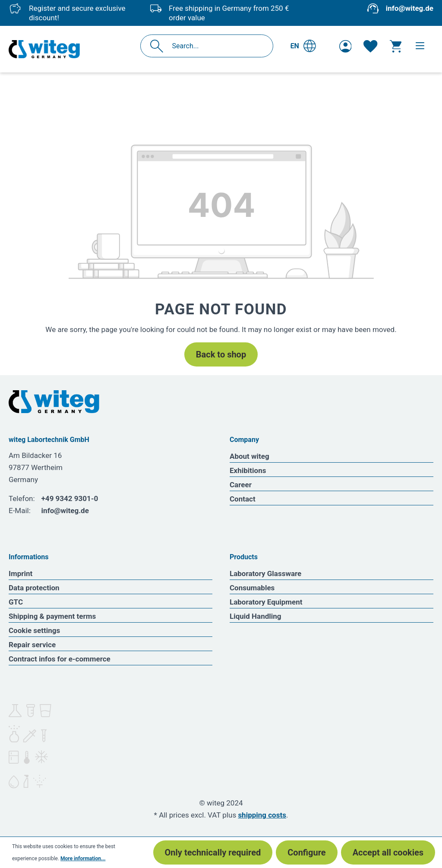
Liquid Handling (256, 616)
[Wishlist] (370, 46)
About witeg (249, 456)
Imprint (21, 573)
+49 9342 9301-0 (70, 498)
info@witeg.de (410, 8)
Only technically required (213, 852)
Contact (243, 499)
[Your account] (346, 46)
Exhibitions (248, 470)
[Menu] (420, 46)
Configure (306, 852)
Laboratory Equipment (266, 602)
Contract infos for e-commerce (60, 659)
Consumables (252, 588)
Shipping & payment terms (52, 616)
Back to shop (221, 354)
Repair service (32, 645)
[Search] (159, 46)
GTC (16, 602)
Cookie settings (34, 630)
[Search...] (216, 46)
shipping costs (262, 815)
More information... (83, 859)
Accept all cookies (388, 852)
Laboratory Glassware (265, 573)
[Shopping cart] (396, 46)
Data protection (34, 588)
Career (241, 485)
